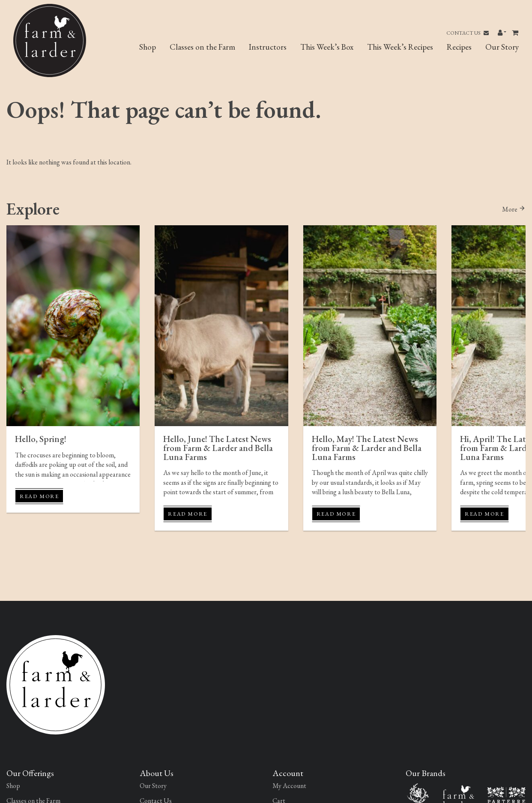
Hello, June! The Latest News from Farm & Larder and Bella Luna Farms (218, 448)
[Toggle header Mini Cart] (516, 33)
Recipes (459, 47)
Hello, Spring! (41, 439)
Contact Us (468, 33)
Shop (148, 47)
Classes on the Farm (202, 47)
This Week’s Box (327, 47)
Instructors (268, 47)
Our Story (502, 47)
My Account (289, 786)
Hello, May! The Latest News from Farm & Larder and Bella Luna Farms (367, 448)
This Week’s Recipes (400, 47)
